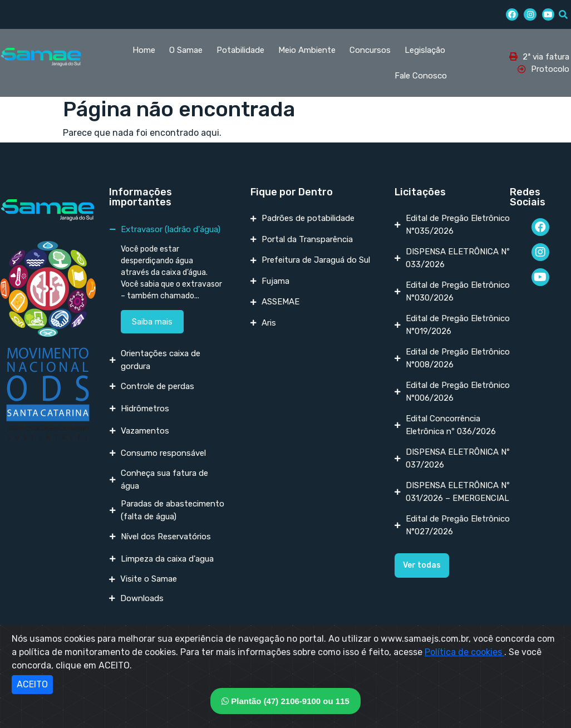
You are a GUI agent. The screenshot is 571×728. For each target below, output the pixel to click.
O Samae (186, 50)
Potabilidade (240, 50)
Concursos (370, 50)
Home (144, 50)
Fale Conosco (421, 76)
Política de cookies (464, 652)
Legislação (425, 50)
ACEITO (32, 684)
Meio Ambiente (307, 50)
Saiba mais (152, 322)
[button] (422, 565)
